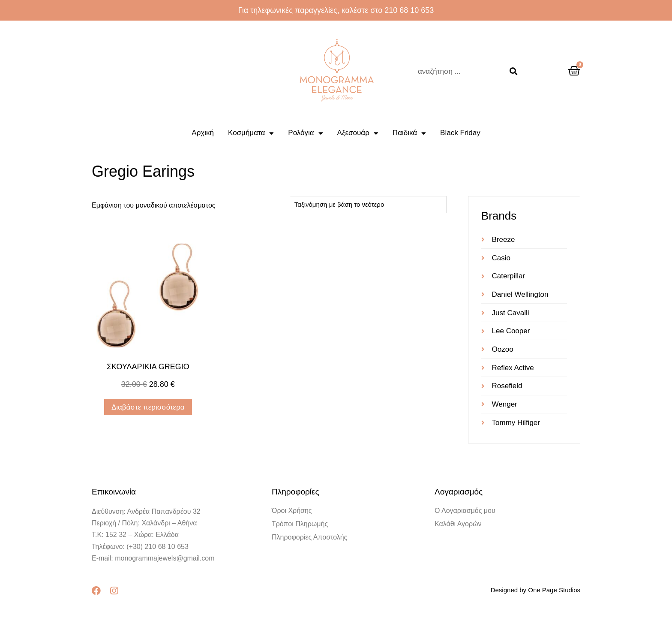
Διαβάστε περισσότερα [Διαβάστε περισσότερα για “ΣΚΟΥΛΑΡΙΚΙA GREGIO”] (148, 407)
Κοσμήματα (251, 133)
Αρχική (203, 133)
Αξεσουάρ (358, 133)
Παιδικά (409, 133)
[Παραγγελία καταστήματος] (368, 205)
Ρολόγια (305, 133)
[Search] (513, 72)
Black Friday (460, 133)
